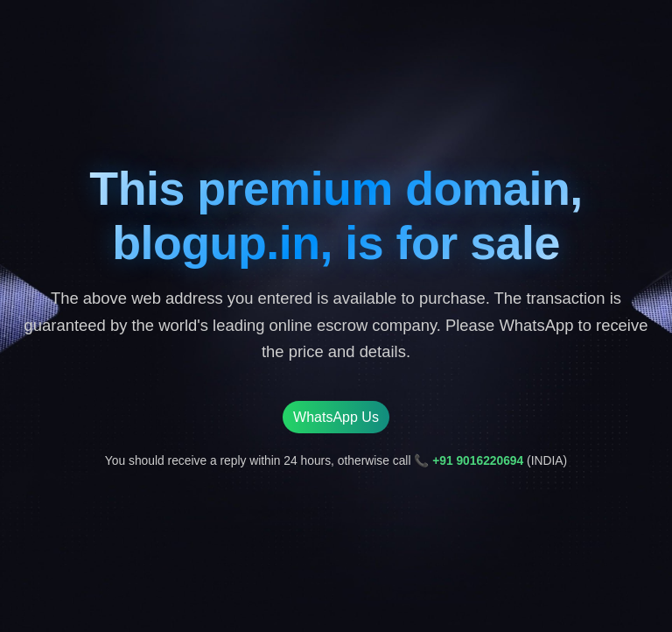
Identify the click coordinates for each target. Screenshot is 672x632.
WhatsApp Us (336, 417)
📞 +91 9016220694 (469, 460)
